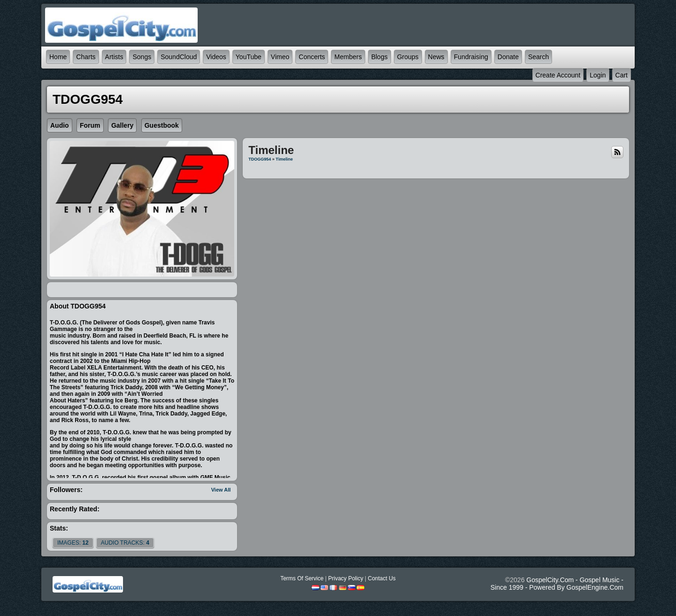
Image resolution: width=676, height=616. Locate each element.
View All (221, 490)
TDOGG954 (260, 159)
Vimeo (280, 57)
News (436, 57)
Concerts (312, 57)
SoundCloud (179, 57)
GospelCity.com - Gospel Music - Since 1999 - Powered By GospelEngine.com (557, 584)
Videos (216, 57)
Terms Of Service (302, 578)
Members (348, 57)
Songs (142, 57)
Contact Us (381, 578)
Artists (114, 57)
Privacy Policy (346, 578)
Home (58, 57)
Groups (408, 57)
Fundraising (471, 57)
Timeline (284, 159)
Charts (86, 57)
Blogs (380, 57)
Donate (508, 57)
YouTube (249, 57)
